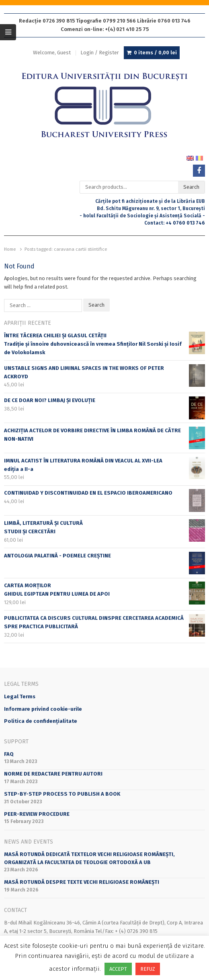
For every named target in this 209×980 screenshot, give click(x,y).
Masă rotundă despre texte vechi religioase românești (82, 882)
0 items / (155, 53)
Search (191, 187)
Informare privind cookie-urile (43, 709)
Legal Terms (20, 696)
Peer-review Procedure (37, 814)
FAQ (9, 754)
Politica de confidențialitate (41, 721)
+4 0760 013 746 (185, 223)
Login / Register (100, 53)
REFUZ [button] (148, 969)
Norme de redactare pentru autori (53, 774)
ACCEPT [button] (118, 969)
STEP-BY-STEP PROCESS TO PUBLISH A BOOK (62, 794)
